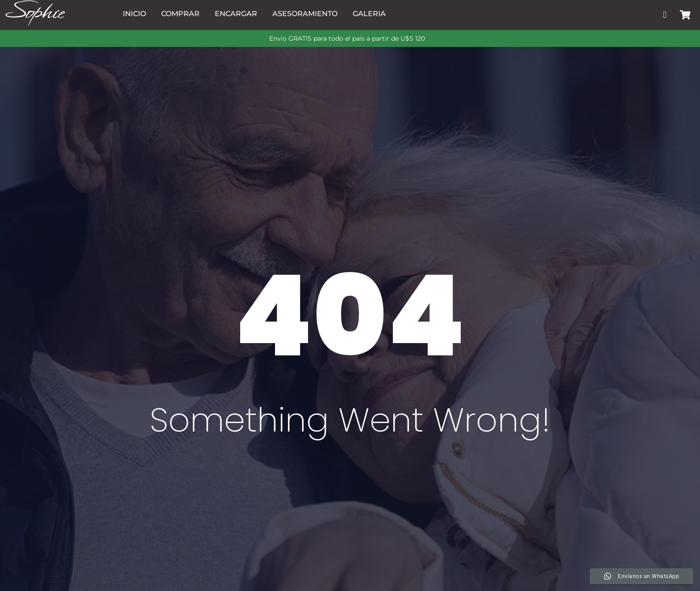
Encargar (236, 14)
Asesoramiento (305, 14)
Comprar (180, 14)
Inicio (134, 14)
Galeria (369, 14)
